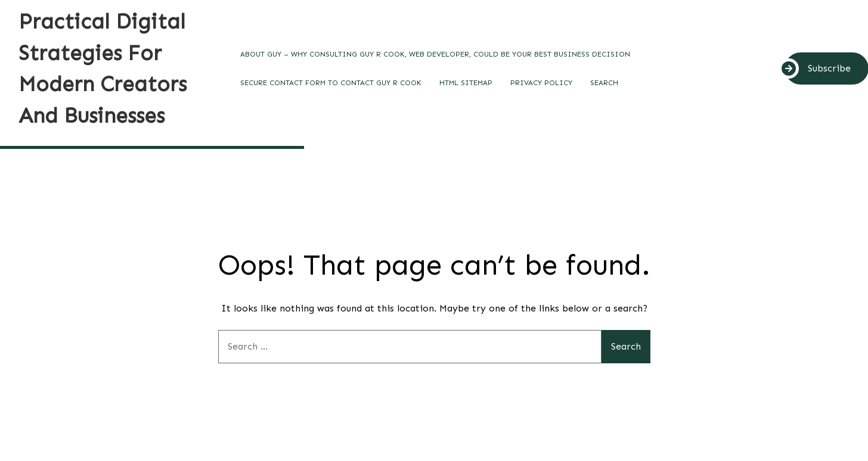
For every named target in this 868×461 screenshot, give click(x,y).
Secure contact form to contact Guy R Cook (331, 83)
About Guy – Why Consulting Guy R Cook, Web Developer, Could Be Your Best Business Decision (435, 54)
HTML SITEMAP (466, 83)
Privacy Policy (541, 83)
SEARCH (604, 83)
